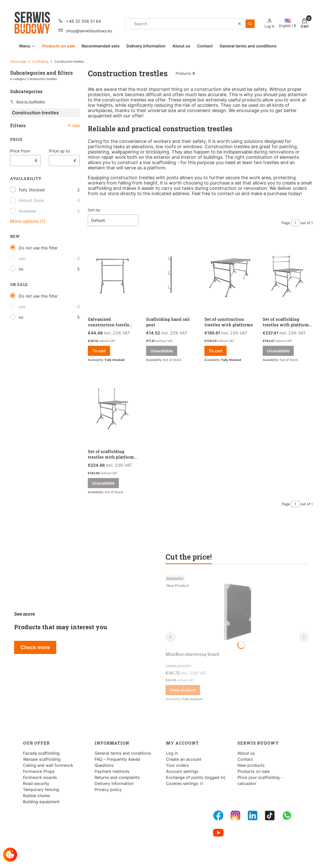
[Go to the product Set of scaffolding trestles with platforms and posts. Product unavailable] (113, 408)
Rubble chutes (36, 796)
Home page (18, 61)
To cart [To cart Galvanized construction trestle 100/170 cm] (99, 351)
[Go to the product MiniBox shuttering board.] (237, 611)
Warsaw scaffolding (42, 759)
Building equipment (41, 802)
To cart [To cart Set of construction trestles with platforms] (216, 351)
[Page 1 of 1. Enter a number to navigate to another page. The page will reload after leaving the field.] (295, 223)
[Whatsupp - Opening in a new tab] (287, 816)
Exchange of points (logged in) (196, 777)
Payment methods (112, 771)
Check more (35, 647)
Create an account (184, 759)
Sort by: (94, 210)
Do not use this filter (38, 248)
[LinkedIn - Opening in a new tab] (253, 816)
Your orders (177, 765)
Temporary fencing (41, 790)
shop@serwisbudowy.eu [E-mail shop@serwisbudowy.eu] (89, 31)
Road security (36, 783)
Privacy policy (108, 790)
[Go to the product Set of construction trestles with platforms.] (230, 276)
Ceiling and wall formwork (48, 765)
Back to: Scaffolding (28, 102)
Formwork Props (39, 771)
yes (22, 258)
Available (28, 211)
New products (251, 765)
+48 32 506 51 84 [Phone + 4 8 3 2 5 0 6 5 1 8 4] (84, 21)
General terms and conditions (123, 753)
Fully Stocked (32, 190)
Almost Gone (31, 200)
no (21, 269)
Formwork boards (40, 777)
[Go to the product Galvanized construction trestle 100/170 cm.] (113, 276)
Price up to (59, 151)
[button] (250, 24)
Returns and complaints (117, 777)
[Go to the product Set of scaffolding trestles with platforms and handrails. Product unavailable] (288, 276)
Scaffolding (40, 61)
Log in (172, 753)
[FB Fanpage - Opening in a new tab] (218, 816)
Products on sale (253, 771)
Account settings (182, 771)
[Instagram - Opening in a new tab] (235, 816)
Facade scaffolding (41, 753)
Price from (20, 151)
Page (286, 223)
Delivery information (114, 783)
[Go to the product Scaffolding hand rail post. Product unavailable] (171, 276)
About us (246, 753)
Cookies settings (183, 783)
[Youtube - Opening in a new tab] (218, 833)
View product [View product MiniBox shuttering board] (183, 690)
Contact (245, 759)
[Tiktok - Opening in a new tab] (270, 816)
